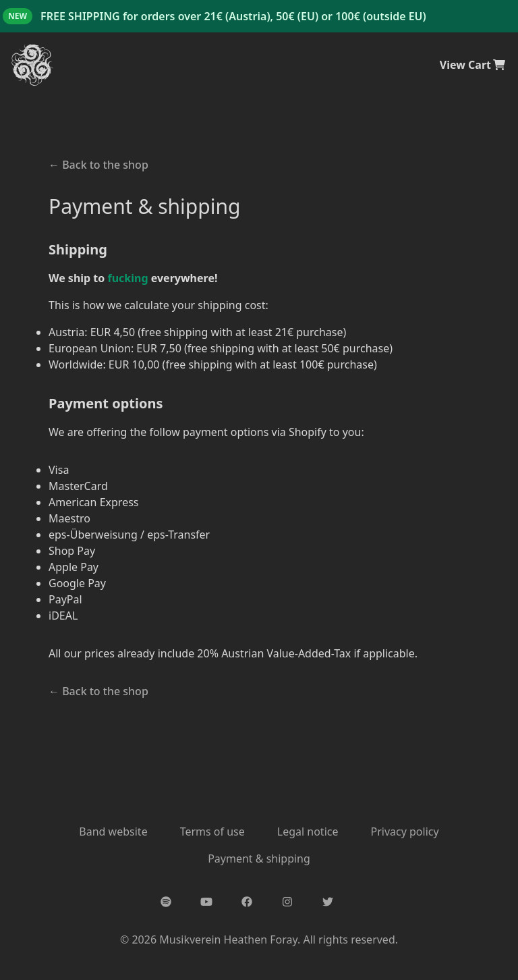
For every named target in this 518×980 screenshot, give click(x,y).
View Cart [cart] (473, 65)
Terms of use (212, 832)
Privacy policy (404, 832)
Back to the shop (98, 165)
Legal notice (308, 832)
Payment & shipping (259, 859)
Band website (113, 832)
